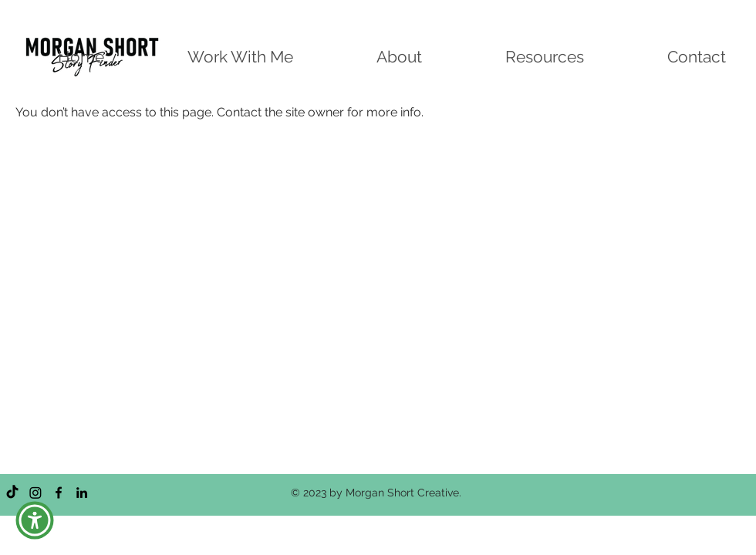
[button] (35, 520)
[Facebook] (59, 493)
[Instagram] (35, 493)
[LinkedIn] (82, 493)
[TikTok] (12, 493)
